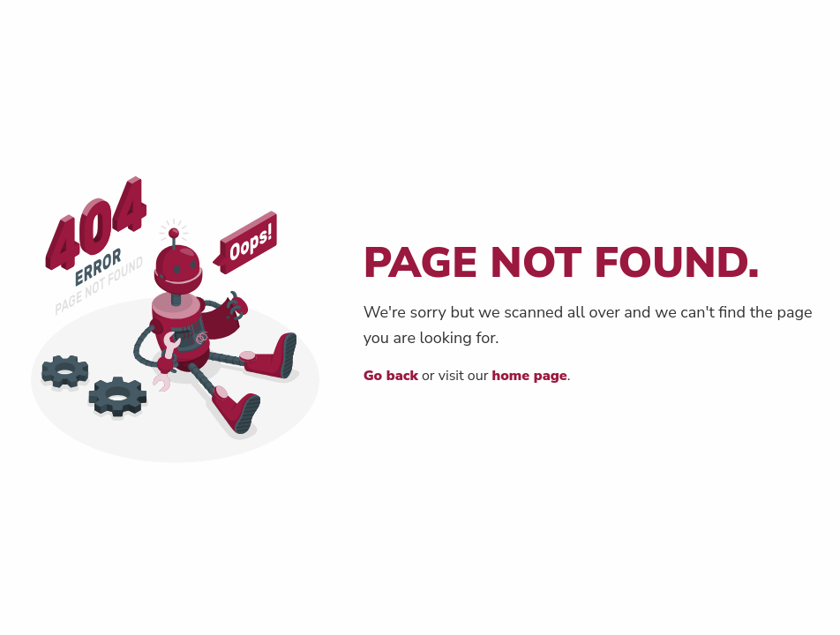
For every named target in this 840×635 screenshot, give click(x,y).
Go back (391, 376)
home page (530, 376)
